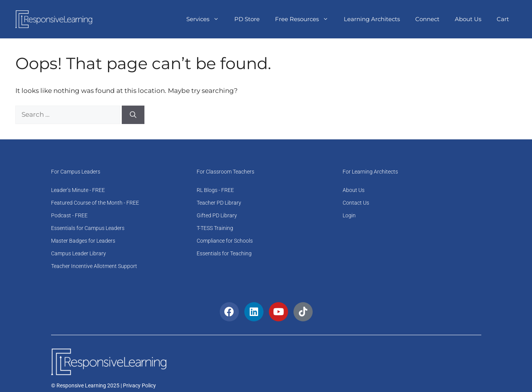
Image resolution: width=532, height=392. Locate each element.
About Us (468, 19)
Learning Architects (372, 19)
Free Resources (306, 19)
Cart (503, 19)
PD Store (247, 19)
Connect (427, 19)
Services (206, 19)
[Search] (133, 115)
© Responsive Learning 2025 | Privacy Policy (104, 385)
